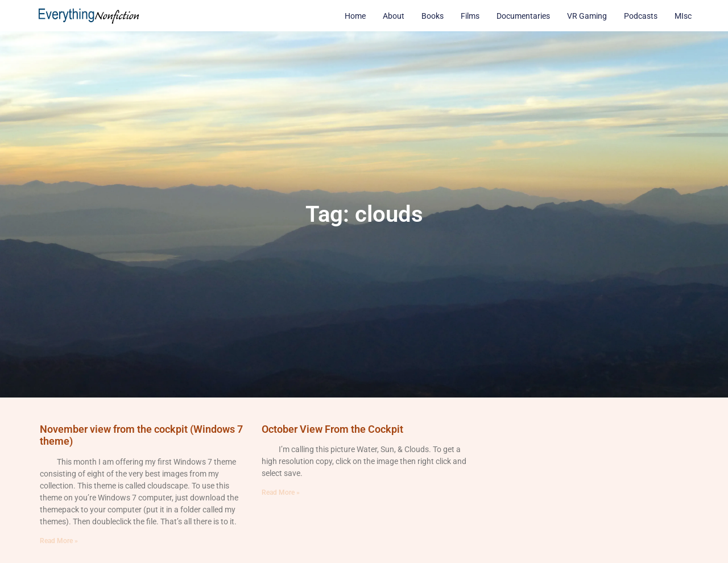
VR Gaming (587, 16)
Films (470, 16)
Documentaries (523, 16)
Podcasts (641, 16)
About (394, 16)
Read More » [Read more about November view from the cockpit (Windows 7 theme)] (59, 541)
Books (433, 16)
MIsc (683, 16)
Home (355, 16)
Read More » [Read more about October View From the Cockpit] (281, 492)
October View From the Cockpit (332, 429)
